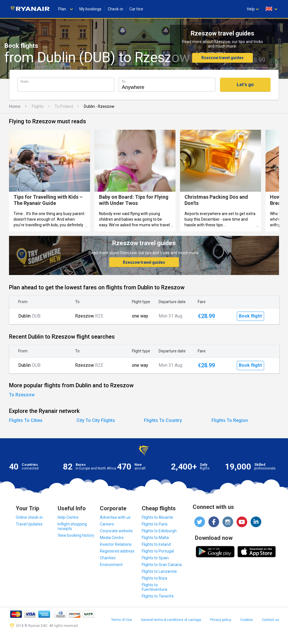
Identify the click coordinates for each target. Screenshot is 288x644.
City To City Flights (96, 420)
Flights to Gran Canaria (162, 565)
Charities (108, 558)
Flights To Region (230, 420)
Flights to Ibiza (154, 578)
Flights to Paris (155, 524)
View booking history (76, 535)
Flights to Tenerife (158, 596)
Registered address (117, 551)
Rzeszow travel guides (222, 58)
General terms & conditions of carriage (171, 620)
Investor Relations (116, 544)
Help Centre (68, 517)
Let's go (245, 85)
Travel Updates (29, 524)
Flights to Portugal (158, 551)
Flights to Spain (155, 558)
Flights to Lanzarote (159, 571)
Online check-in (29, 517)
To (124, 81)
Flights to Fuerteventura (154, 587)
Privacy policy (221, 620)
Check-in (115, 9)
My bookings (90, 9)
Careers (107, 524)
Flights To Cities (26, 420)
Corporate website (116, 531)
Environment (111, 565)
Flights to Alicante (157, 517)
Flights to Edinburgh (159, 531)
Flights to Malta (155, 538)
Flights (38, 106)
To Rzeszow (22, 395)
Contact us (270, 620)
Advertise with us (115, 517)
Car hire (136, 9)
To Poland (64, 106)
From (24, 81)
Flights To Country (163, 420)
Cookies (247, 620)
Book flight (250, 316)
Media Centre (112, 538)
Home (15, 106)
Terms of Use (121, 620)
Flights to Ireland (156, 544)
